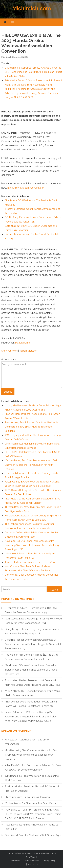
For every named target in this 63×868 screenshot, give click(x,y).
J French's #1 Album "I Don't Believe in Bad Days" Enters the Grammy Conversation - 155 (32, 610)
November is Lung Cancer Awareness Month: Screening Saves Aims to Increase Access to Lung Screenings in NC (32, 545)
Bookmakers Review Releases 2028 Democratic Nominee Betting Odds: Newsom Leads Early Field (33, 683)
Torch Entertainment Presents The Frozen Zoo (30, 562)
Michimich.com (32, 8)
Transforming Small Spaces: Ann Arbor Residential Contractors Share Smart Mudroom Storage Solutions (32, 427)
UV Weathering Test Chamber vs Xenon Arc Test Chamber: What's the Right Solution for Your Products (31, 465)
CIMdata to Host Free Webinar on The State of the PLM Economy (32, 778)
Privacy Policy (49, 861)
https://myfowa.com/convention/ (26, 188)
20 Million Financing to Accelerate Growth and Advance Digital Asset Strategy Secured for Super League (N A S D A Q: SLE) (31, 93)
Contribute (15, 861)
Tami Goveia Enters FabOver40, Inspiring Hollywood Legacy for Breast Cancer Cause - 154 (33, 621)
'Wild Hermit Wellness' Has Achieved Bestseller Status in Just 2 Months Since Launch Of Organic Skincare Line (31, 670)
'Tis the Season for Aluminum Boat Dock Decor (31, 803)
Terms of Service (31, 861)
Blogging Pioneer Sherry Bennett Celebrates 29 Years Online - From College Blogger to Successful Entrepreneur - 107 (33, 644)
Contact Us (33, 864)
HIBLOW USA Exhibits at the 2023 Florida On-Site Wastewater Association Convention (31, 43)
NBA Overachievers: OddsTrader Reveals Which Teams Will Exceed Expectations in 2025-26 (31, 704)
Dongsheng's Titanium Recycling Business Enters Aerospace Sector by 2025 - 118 (32, 631)
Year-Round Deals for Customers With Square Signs (33, 835)
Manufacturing (23, 343)
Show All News (9, 351)
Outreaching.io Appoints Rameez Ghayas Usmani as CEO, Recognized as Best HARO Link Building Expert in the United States (33, 72)
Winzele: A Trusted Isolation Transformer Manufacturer (27, 742)
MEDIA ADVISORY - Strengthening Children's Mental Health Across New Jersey (33, 693)
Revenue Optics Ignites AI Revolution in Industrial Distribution (31, 827)
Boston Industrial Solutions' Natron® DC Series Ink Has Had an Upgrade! (32, 789)
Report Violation (28, 351)
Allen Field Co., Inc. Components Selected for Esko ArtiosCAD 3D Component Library (33, 768)
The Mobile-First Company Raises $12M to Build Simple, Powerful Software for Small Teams (31, 657)
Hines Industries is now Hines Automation (27, 797)
